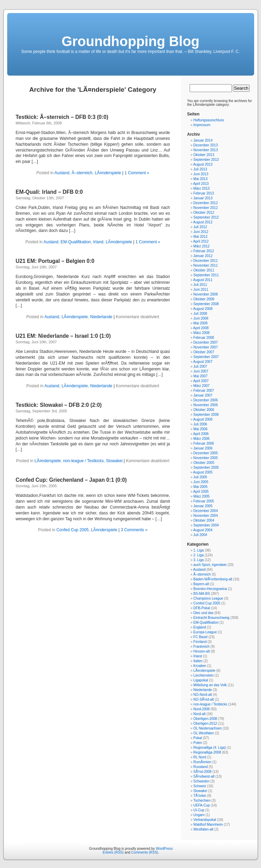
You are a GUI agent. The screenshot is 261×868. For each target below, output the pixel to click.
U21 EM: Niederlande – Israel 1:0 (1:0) (63, 336)
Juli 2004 (200, 535)
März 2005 (201, 496)
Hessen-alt (202, 651)
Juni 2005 (201, 482)
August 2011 (203, 280)
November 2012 (206, 208)
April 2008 (201, 328)
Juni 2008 (201, 318)
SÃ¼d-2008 (203, 772)
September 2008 (206, 304)
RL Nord (200, 757)
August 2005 (203, 472)
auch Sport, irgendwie (210, 565)
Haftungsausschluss (209, 120)
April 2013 (201, 184)
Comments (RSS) (145, 852)
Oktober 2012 (204, 213)
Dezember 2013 (206, 145)
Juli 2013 (200, 169)
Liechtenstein (204, 675)
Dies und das (203, 613)
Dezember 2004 (206, 511)
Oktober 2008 (204, 299)
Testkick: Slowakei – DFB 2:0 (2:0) (59, 405)
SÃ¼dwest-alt (204, 776)
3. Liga (199, 560)
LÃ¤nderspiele (108, 173)
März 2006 (201, 439)
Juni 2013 (201, 174)
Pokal (198, 738)
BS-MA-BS (202, 594)
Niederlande (101, 317)
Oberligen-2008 (205, 719)
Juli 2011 (200, 285)
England (200, 627)
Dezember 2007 (206, 342)
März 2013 (201, 188)
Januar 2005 (203, 506)
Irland (98, 242)
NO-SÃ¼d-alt (204, 699)
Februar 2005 (204, 501)
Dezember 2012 (206, 203)
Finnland (200, 642)
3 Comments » (134, 530)
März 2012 (201, 246)
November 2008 (206, 294)
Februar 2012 (204, 251)
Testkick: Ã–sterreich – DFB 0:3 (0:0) (62, 117)
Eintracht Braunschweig (211, 618)
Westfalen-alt (203, 829)
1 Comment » (137, 173)
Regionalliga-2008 (207, 752)
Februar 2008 (204, 338)
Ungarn (199, 815)
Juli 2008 (200, 314)
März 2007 (201, 386)
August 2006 (203, 419)
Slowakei (114, 461)
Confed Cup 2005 (72, 530)
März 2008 (201, 333)
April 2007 (201, 381)
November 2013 (206, 150)
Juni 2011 (201, 290)
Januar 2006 (203, 448)
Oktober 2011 (204, 270)
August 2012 (203, 222)
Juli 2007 (200, 366)
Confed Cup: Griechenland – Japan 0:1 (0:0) (71, 480)
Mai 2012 (200, 237)
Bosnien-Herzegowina (210, 589)
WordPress (164, 849)
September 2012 (206, 217)
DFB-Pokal (202, 608)
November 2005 (206, 458)
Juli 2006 (200, 424)
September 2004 (206, 525)
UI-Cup (199, 810)
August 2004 (203, 530)
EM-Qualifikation (76, 242)
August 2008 (203, 309)
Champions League (208, 598)
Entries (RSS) (113, 852)
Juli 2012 (200, 227)
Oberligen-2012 (205, 724)
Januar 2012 (203, 256)
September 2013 (206, 160)
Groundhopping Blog (130, 41)
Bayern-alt (201, 584)
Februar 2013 (204, 193)
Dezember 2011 (206, 261)
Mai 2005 (200, 487)
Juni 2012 (201, 232)
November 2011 (206, 265)
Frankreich (201, 647)
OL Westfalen (204, 733)
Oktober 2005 (204, 463)
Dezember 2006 (206, 400)
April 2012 (201, 241)
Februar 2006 (204, 443)
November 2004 (206, 516)
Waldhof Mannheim (208, 825)
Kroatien (200, 666)
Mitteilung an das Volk (210, 685)
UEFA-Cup (202, 805)
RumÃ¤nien (202, 762)
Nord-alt (200, 714)
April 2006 (201, 434)
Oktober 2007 (204, 352)
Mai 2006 (200, 429)
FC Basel (200, 637)
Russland (201, 767)
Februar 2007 (204, 391)
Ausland (62, 173)
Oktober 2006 (204, 410)
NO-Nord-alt (203, 695)
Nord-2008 (201, 709)
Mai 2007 (200, 376)
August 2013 (203, 164)
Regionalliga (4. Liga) (210, 748)
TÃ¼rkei (200, 796)
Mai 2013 (200, 179)
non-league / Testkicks (84, 461)
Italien (198, 661)
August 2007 (203, 362)
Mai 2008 (200, 323)
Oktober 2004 (204, 520)
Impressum (202, 125)
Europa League (205, 632)
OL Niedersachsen (207, 728)
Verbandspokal (205, 820)
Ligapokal (201, 680)
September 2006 (206, 415)
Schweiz (200, 786)
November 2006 (206, 405)
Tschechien (202, 800)
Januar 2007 (203, 395)
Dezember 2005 (206, 453)
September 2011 (206, 275)
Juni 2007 (201, 371)
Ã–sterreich (82, 173)
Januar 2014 (203, 140)
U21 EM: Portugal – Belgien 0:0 (55, 261)
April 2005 (201, 492)
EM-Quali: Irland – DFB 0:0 (49, 192)
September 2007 (206, 357)
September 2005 (206, 468)
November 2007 (206, 347)
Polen (198, 743)
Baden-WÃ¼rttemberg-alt (213, 579)
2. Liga (199, 555)
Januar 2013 (203, 198)
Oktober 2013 (204, 155)
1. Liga (199, 550)
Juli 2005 (200, 477)
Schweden (201, 781)
